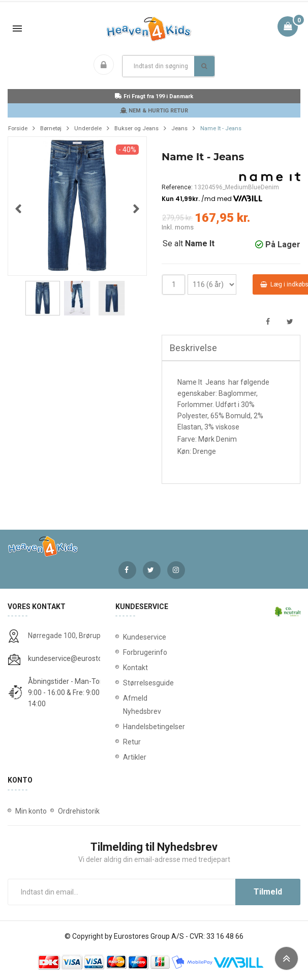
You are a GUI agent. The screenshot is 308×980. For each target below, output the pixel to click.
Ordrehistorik (79, 811)
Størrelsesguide (148, 683)
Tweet (290, 322)
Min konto (31, 811)
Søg (204, 66)
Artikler (135, 757)
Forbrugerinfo (145, 652)
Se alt (189, 243)
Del (268, 322)
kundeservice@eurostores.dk (75, 658)
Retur (132, 742)
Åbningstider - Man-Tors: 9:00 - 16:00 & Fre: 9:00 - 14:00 (68, 693)
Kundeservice (145, 637)
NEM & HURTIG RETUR (154, 111)
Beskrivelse (193, 348)
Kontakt (135, 668)
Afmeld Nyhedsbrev (142, 705)
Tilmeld (268, 892)
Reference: (177, 187)
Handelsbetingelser (154, 727)
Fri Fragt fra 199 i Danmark (154, 96)
